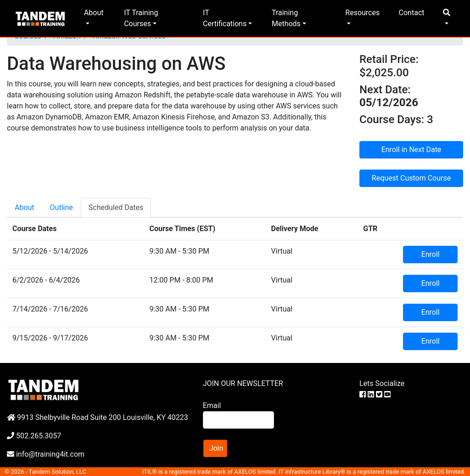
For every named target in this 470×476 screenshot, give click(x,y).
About (94, 13)
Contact (412, 13)
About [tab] (25, 207)
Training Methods (286, 18)
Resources (362, 13)
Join (216, 448)
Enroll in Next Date (411, 150)
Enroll (431, 254)
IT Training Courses (141, 18)
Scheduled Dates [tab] (116, 207)
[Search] (239, 420)
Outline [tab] (62, 207)
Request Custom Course (411, 178)
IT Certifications (225, 18)
